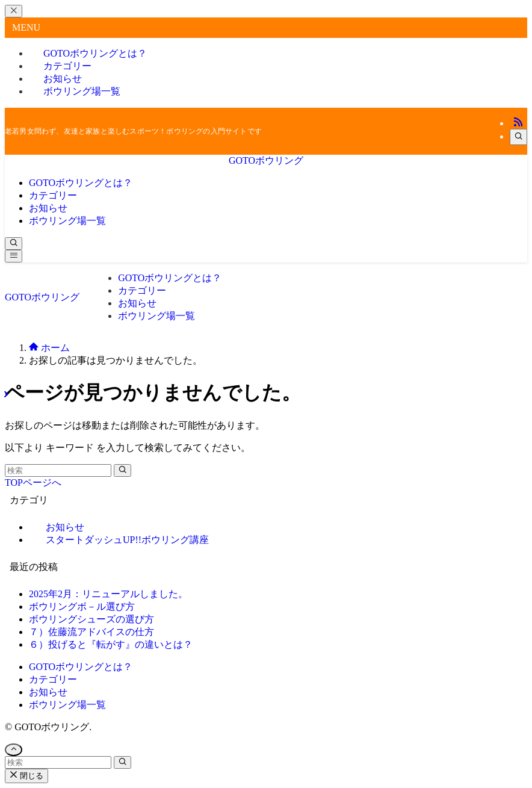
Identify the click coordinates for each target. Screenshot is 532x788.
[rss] (518, 123)
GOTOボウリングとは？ (81, 667)
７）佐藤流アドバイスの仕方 (91, 632)
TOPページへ (33, 482)
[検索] (518, 137)
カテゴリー (53, 679)
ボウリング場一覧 (82, 91)
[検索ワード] (58, 470)
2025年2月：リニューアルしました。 (108, 594)
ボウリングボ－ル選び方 (82, 607)
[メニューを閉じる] (14, 11)
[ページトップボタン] (14, 750)
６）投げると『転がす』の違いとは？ (111, 644)
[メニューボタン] (14, 256)
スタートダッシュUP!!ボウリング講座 (127, 540)
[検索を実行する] (122, 470)
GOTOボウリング (266, 160)
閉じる (26, 776)
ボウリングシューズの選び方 (91, 619)
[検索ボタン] (14, 244)
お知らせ (48, 692)
